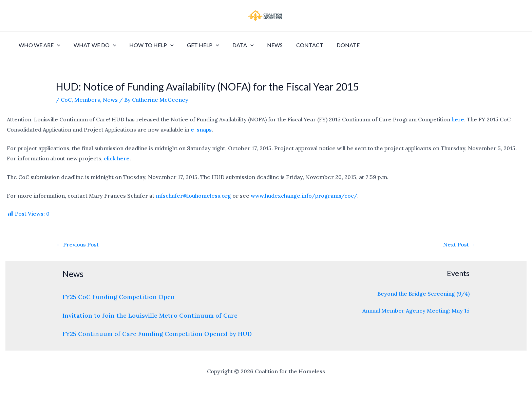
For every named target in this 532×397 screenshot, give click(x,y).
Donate (329, 45)
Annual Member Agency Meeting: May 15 (416, 311)
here (458, 119)
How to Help (145, 45)
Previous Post (78, 244)
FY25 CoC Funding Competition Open (119, 297)
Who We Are (38, 45)
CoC (66, 100)
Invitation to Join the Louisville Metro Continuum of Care (150, 315)
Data (232, 45)
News (261, 45)
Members (87, 100)
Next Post (459, 244)
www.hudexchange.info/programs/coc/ (304, 196)
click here (117, 158)
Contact (293, 45)
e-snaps (201, 130)
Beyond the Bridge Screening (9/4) (423, 294)
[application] (56, 45)
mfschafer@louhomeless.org (193, 196)
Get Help (195, 45)
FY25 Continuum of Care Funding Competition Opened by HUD (157, 334)
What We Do (91, 45)
